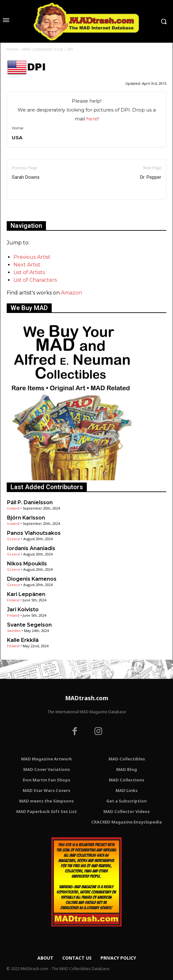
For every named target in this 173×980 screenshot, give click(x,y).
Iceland (13, 508)
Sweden (14, 631)
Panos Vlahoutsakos (34, 533)
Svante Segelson (29, 625)
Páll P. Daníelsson (30, 502)
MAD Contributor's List (42, 49)
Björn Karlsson (26, 518)
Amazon (71, 293)
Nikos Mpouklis (27, 564)
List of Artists (29, 272)
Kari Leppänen (26, 594)
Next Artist (27, 265)
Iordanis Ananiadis (31, 548)
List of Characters (35, 280)
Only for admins (29, 210)
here (92, 119)
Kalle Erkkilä (23, 640)
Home (12, 49)
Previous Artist (32, 257)
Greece (14, 539)
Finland (13, 600)
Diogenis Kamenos (32, 579)
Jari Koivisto (23, 610)
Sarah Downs (26, 177)
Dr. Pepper (151, 177)
